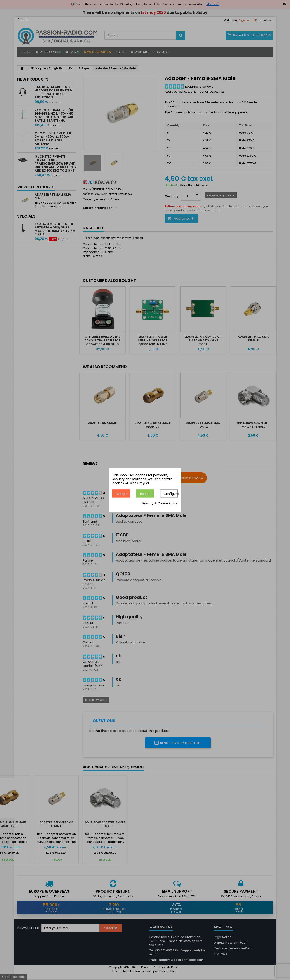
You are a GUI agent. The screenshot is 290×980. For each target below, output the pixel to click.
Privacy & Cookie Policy (160, 504)
